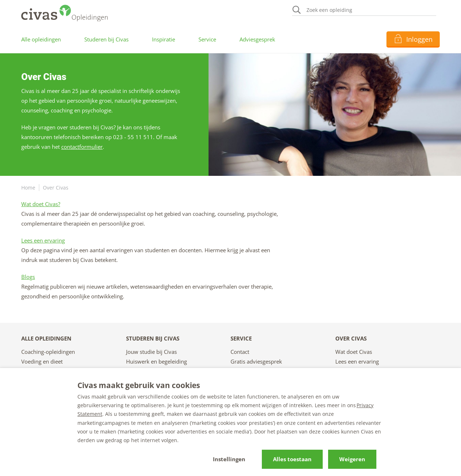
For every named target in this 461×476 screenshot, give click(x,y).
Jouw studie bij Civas (151, 352)
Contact (240, 352)
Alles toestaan (292, 459)
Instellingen (229, 459)
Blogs (28, 277)
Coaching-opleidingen (48, 352)
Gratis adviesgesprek (256, 361)
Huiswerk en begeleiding (156, 361)
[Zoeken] (364, 10)
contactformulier (82, 147)
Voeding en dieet (42, 361)
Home (28, 188)
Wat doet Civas (354, 352)
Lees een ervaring (43, 240)
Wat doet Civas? (41, 204)
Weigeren (352, 459)
